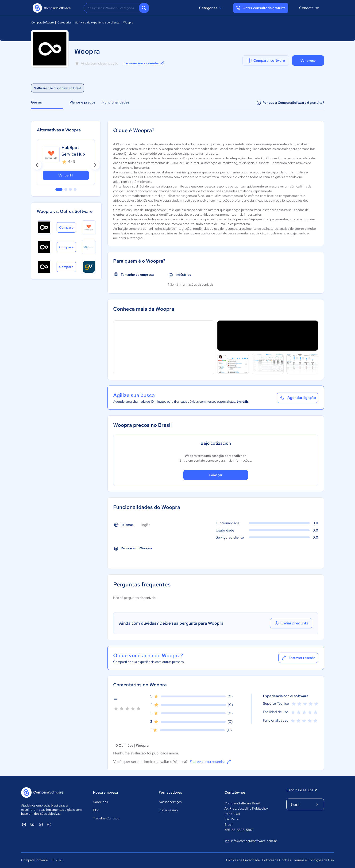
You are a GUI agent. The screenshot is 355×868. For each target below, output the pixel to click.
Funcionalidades (116, 102)
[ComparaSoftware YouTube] (32, 824)
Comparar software (266, 61)
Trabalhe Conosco (106, 818)
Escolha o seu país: (302, 790)
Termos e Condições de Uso (314, 860)
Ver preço (308, 61)
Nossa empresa (105, 792)
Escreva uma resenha (211, 762)
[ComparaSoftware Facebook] (41, 824)
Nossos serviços (170, 802)
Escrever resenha (298, 658)
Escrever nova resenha (144, 63)
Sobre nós (100, 802)
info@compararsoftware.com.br (251, 841)
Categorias (211, 8)
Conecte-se (309, 8)
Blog (96, 810)
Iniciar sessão (168, 810)
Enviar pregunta (291, 623)
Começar (216, 475)
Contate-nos (235, 792)
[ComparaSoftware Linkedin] (24, 824)
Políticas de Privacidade (243, 860)
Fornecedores (170, 792)
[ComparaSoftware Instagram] (49, 824)
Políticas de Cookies (277, 860)
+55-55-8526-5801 (239, 830)
